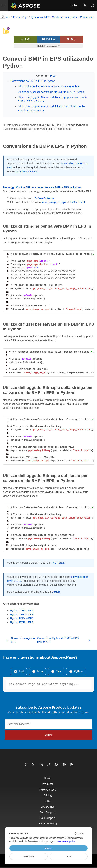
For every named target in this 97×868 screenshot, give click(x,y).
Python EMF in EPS (22, 622)
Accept (48, 848)
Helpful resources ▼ (49, 46)
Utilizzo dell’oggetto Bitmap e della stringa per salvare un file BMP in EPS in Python (53, 99)
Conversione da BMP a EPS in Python (33, 81)
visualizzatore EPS (26, 171)
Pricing (48, 39)
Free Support (48, 812)
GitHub (56, 592)
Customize (28, 856)
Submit (48, 735)
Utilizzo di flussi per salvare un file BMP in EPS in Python (51, 92)
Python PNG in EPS (22, 618)
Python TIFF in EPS (22, 610)
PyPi (26, 39)
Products (47, 784)
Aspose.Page (20, 17)
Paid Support (47, 818)
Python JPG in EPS (22, 614)
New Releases (48, 789)
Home (6, 17)
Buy (71, 39)
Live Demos (48, 806)
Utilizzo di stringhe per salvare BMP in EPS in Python (49, 86)
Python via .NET (40, 17)
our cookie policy (67, 841)
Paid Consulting (48, 823)
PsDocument (77, 202)
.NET (55, 563)
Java (62, 563)
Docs (48, 801)
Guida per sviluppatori (65, 17)
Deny (68, 856)
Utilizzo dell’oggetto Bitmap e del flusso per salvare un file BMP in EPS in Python (51, 109)
